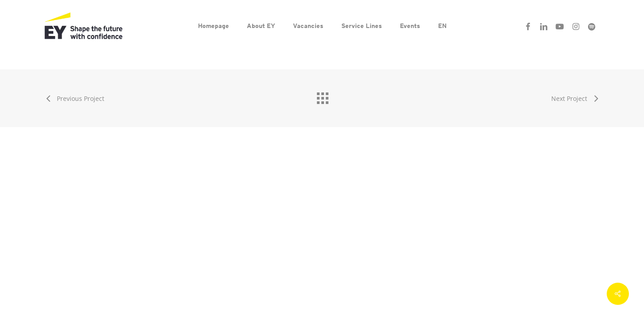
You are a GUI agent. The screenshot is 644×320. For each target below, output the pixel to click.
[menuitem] (442, 26)
